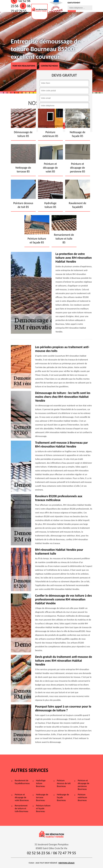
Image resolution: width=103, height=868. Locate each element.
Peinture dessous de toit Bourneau (64, 783)
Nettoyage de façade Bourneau (63, 797)
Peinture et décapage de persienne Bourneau (84, 785)
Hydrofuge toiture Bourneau (41, 783)
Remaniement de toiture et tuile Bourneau (22, 808)
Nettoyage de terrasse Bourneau (42, 797)
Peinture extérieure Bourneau (82, 797)
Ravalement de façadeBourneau (22, 782)
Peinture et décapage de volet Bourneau (22, 797)
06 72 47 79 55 (65, 853)
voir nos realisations (24, 66)
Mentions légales (66, 863)
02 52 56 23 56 (38, 853)
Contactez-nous (49, 66)
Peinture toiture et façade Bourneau (43, 808)
